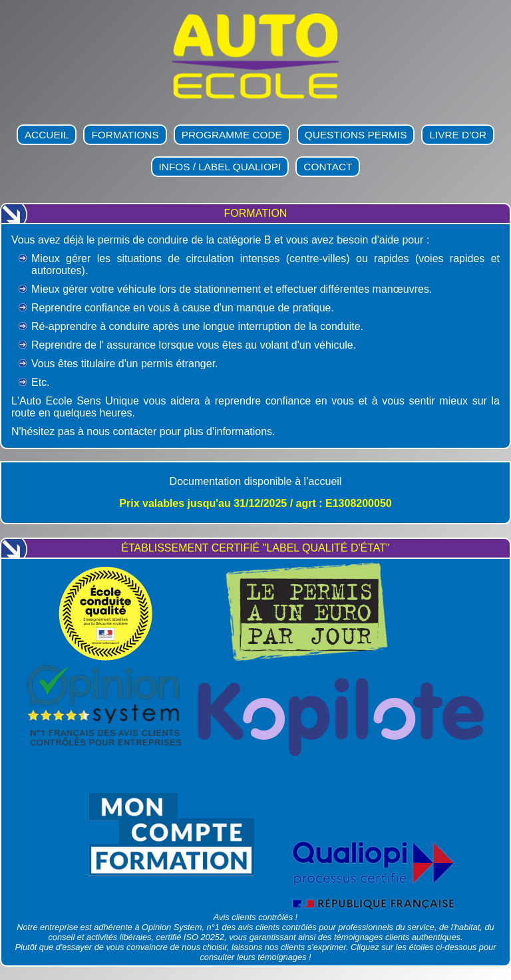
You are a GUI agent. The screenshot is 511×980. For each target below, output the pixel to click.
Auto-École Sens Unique (70, 121)
